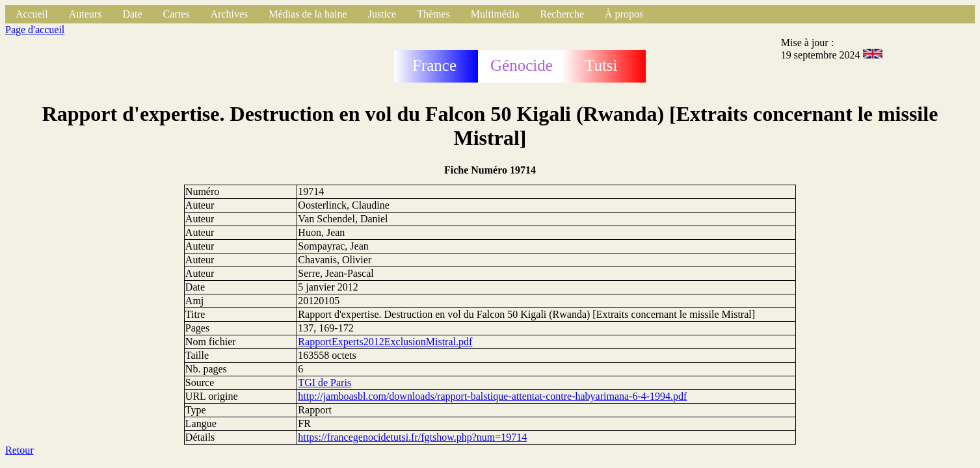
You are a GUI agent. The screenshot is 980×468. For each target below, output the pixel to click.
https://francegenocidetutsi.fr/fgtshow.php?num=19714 (412, 437)
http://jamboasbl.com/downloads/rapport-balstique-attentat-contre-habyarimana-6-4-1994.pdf (492, 396)
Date (132, 14)
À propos (624, 14)
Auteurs (86, 14)
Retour (20, 450)
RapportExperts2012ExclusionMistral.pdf (385, 342)
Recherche (563, 14)
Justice (382, 14)
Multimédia (495, 14)
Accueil (32, 14)
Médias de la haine (308, 14)
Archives (229, 14)
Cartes (177, 14)
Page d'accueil (35, 30)
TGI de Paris (324, 383)
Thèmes (433, 14)
